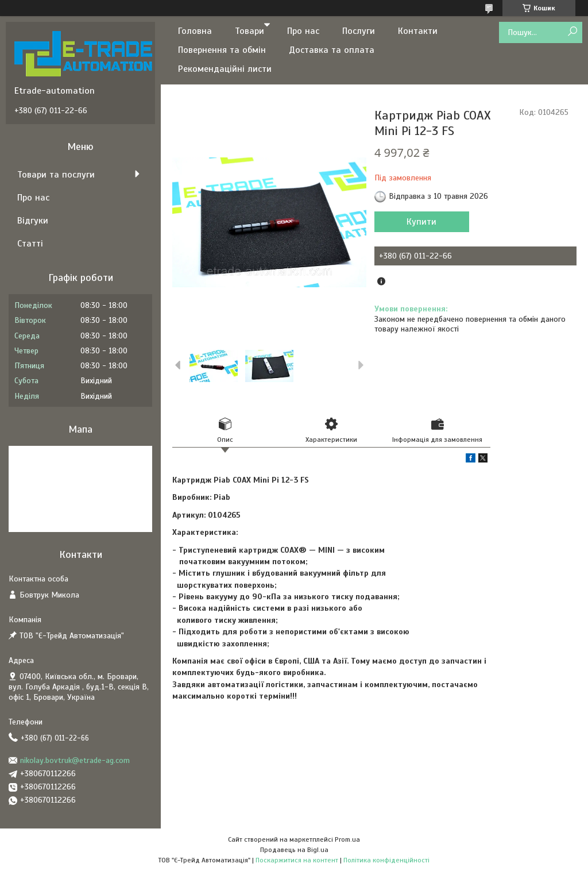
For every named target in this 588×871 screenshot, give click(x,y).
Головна (195, 31)
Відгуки (33, 221)
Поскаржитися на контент (297, 860)
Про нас (303, 31)
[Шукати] (572, 32)
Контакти (418, 31)
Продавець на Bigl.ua (294, 850)
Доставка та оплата (332, 50)
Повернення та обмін (222, 50)
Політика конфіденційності (386, 860)
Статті (30, 244)
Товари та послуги (56, 175)
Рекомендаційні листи (225, 69)
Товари (249, 31)
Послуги (359, 31)
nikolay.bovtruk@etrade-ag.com (75, 760)
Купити (421, 222)
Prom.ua (347, 839)
